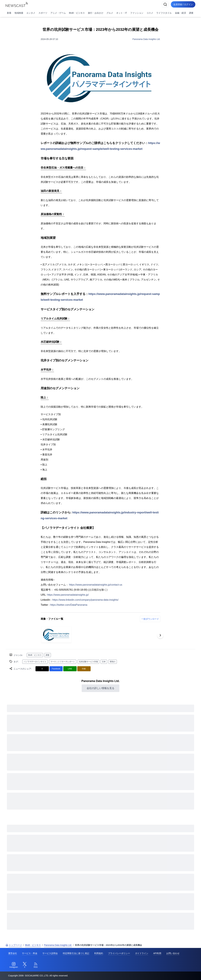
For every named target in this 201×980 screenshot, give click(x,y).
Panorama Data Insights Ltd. (146, 39)
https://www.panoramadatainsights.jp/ (68, 595)
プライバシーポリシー (119, 953)
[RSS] (36, 965)
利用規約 (99, 953)
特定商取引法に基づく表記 (76, 953)
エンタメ (31, 13)
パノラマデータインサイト (35, 662)
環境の (113, 662)
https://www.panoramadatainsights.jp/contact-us (96, 585)
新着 (9, 13)
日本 (104, 662)
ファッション (137, 13)
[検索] (165, 4)
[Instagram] (14, 965)
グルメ (110, 13)
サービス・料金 (30, 953)
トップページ (14, 945)
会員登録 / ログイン (183, 4)
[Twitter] (25, 965)
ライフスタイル (164, 13)
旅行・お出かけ (96, 13)
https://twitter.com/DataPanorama (69, 605)
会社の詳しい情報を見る (100, 688)
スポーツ (43, 13)
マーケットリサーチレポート (63, 662)
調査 (191, 13)
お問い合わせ (173, 953)
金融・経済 (180, 13)
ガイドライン (142, 953)
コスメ (150, 13)
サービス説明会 (50, 953)
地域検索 (19, 13)
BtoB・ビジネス (77, 13)
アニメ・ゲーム (58, 13)
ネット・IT (122, 13)
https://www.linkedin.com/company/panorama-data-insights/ (85, 600)
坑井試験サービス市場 (88, 662)
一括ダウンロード (150, 619)
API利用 (157, 953)
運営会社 (13, 953)
